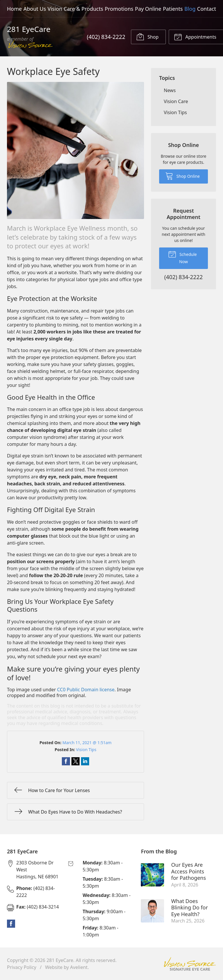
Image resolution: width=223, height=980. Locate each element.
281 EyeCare (60, 960)
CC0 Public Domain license (86, 690)
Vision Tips (86, 750)
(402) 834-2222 (106, 37)
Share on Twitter (75, 761)
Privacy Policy (22, 967)
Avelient (79, 967)
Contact (207, 9)
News (170, 90)
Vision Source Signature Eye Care (190, 964)
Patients (173, 9)
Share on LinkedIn (85, 761)
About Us (35, 9)
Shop (147, 37)
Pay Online (148, 9)
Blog (190, 9)
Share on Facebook (66, 761)
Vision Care (176, 101)
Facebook (11, 924)
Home (14, 9)
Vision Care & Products (75, 9)
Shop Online (182, 176)
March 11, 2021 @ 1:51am (87, 743)
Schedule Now (182, 257)
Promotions (119, 9)
